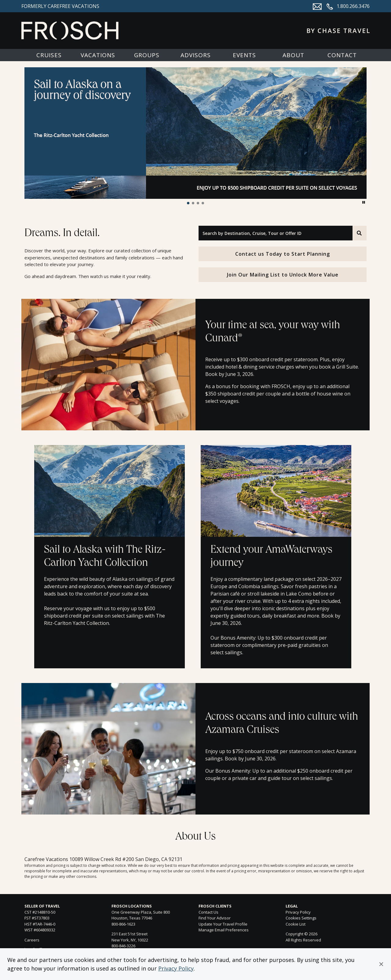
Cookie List (296, 924)
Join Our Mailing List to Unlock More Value (283, 275)
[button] (381, 964)
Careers (32, 940)
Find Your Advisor (215, 918)
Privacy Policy (176, 968)
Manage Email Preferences (224, 930)
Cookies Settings (301, 918)
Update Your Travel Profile (223, 924)
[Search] (360, 233)
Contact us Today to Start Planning (283, 254)
